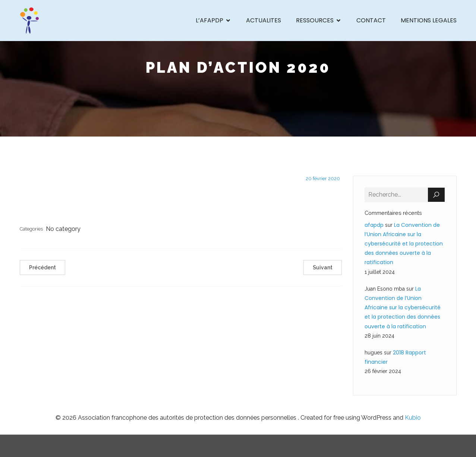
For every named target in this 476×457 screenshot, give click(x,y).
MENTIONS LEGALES (429, 20)
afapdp (374, 225)
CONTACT (371, 20)
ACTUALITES (264, 20)
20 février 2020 (323, 179)
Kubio (413, 418)
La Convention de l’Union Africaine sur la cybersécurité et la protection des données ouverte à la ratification (404, 244)
